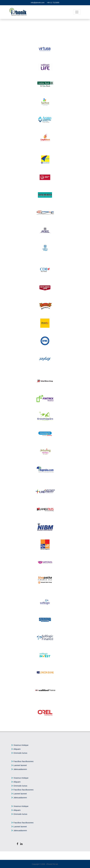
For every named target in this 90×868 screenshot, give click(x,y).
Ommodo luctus (20, 753)
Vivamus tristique (21, 745)
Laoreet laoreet (20, 765)
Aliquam (17, 749)
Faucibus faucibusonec (23, 761)
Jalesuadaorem (20, 769)
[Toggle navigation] (77, 12)
